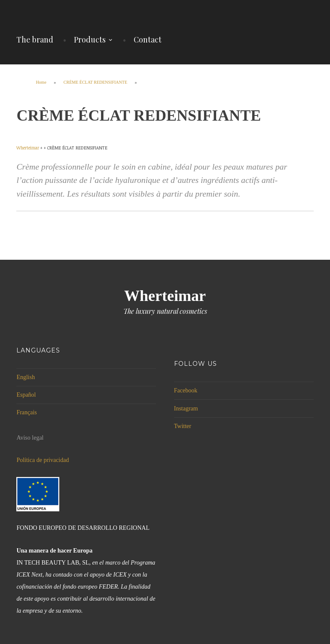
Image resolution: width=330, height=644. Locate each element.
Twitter (183, 426)
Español (26, 395)
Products (90, 39)
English (26, 377)
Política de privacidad (43, 460)
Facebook (186, 390)
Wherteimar (165, 296)
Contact (148, 39)
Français (26, 412)
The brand (35, 39)
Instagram (186, 409)
